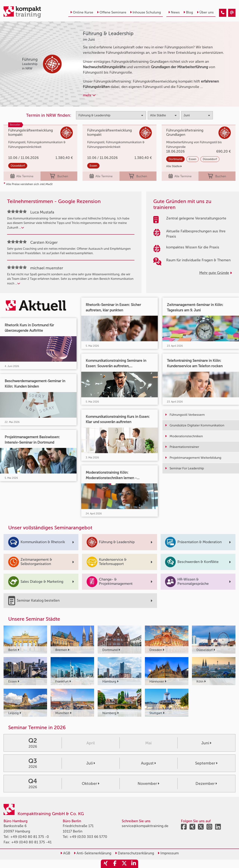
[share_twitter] (124, 864)
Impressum (168, 853)
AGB (65, 853)
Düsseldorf (18, 166)
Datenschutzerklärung (135, 853)
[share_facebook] (115, 864)
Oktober (91, 783)
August (148, 763)
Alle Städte (174, 166)
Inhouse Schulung (145, 12)
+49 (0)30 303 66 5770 (88, 837)
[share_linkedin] (134, 864)
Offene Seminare (112, 12)
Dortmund (175, 159)
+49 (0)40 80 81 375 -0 (30, 837)
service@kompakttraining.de (145, 826)
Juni (206, 743)
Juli (91, 763)
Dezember (206, 783)
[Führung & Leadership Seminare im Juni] (223, 13)
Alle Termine (22, 176)
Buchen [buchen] (59, 176)
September (206, 763)
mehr (89, 95)
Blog (188, 12)
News (174, 12)
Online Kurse (82, 12)
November (148, 783)
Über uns (205, 12)
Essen (93, 166)
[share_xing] (105, 864)
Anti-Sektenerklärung (93, 853)
